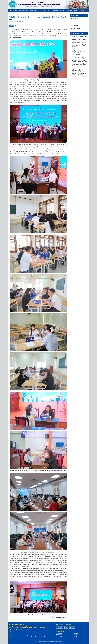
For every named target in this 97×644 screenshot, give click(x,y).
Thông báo (74, 25)
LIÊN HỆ (75, 11)
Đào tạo (75, 633)
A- (66, 26)
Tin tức (17, 15)
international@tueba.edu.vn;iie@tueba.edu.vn (30, 634)
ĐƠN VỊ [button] (39, 11)
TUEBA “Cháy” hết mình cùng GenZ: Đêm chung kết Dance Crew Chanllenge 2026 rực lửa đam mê (79, 38)
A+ (64, 26)
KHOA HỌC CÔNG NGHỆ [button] (59, 11)
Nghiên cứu (76, 635)
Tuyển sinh (59, 636)
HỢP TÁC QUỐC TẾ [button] (47, 11)
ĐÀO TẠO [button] (22, 11)
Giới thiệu (59, 635)
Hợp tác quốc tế (76, 28)
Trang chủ (13, 15)
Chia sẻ (12, 26)
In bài (17, 26)
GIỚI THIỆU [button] (15, 11)
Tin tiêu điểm (75, 19)
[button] (79, 11)
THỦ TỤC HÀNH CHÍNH (31, 11)
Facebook (59, 627)
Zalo (66, 627)
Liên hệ (75, 636)
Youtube (72, 627)
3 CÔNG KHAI (69, 11)
